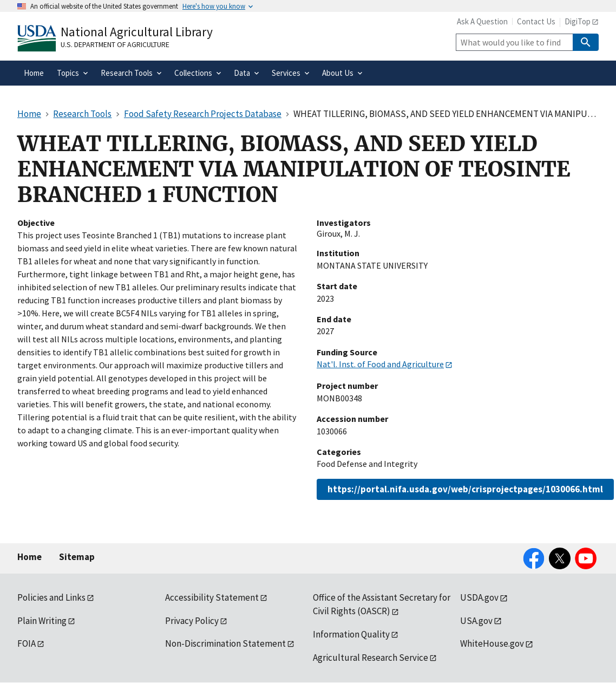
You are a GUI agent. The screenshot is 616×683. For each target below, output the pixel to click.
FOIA (27, 643)
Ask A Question (482, 21)
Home (30, 557)
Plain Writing (42, 621)
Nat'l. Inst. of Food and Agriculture (380, 364)
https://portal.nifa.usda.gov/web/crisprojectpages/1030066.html (465, 489)
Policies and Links (51, 597)
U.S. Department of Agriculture (115, 44)
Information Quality (351, 634)
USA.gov (476, 621)
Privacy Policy (192, 621)
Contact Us (536, 21)
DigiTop (578, 21)
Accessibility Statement (212, 597)
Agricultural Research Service (371, 658)
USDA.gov (479, 597)
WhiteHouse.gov (492, 643)
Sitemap (77, 557)
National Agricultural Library (137, 32)
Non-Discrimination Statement (225, 643)
